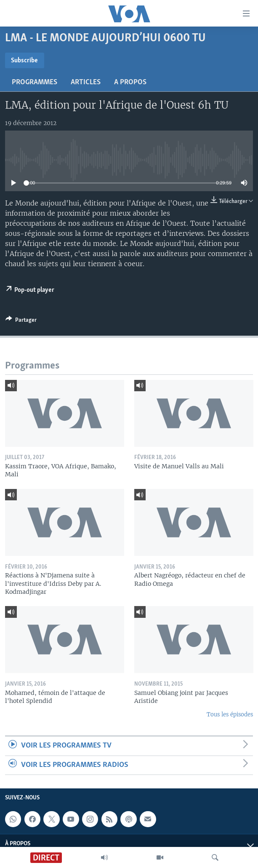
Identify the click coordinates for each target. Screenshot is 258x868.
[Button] (21, 321)
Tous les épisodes (230, 714)
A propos (130, 82)
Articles (86, 82)
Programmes (35, 82)
